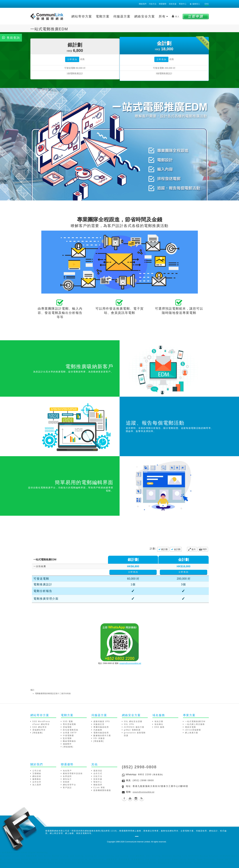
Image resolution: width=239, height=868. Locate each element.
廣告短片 (67, 779)
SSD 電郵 (68, 721)
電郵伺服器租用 (101, 733)
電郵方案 (103, 16)
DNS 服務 (160, 727)
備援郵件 (67, 744)
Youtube (130, 798)
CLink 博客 (99, 788)
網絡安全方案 (145, 16)
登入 (176, 16)
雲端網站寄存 (39, 730)
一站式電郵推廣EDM (195, 721)
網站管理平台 (69, 785)
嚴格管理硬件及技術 (73, 773)
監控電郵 (67, 738)
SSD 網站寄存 (40, 727)
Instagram (136, 798)
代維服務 (98, 730)
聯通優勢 (163, 4)
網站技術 (37, 776)
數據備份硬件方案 (102, 736)
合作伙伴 (37, 782)
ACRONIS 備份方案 (134, 727)
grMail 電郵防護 (132, 730)
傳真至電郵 (190, 727)
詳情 (82, 59)
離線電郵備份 (69, 741)
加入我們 (37, 785)
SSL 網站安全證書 (133, 721)
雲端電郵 (67, 727)
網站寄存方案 (82, 16)
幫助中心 (183, 4)
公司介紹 (37, 771)
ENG (207, 4)
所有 (163, 16)
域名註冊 (159, 721)
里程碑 (66, 782)
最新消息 (98, 771)
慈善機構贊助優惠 (102, 790)
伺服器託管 (99, 724)
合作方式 (98, 773)
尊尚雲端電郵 (69, 724)
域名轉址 (159, 724)
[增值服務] (38, 733)
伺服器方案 (122, 16)
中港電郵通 (68, 736)
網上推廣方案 (192, 733)
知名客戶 (67, 771)
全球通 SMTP (70, 733)
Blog (142, 798)
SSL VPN (129, 724)
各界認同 (67, 776)
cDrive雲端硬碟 (193, 730)
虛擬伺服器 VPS (102, 721)
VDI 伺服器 (99, 738)
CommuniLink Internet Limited (137, 842)
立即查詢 (72, 59)
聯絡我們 (143, 4)
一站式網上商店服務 (195, 724)
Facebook (124, 798)
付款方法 (153, 4)
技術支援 (173, 4)
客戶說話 (67, 788)
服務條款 (37, 779)
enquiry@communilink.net (130, 663)
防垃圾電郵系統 (71, 730)
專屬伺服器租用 (101, 727)
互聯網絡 (37, 773)
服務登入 (195, 4)
